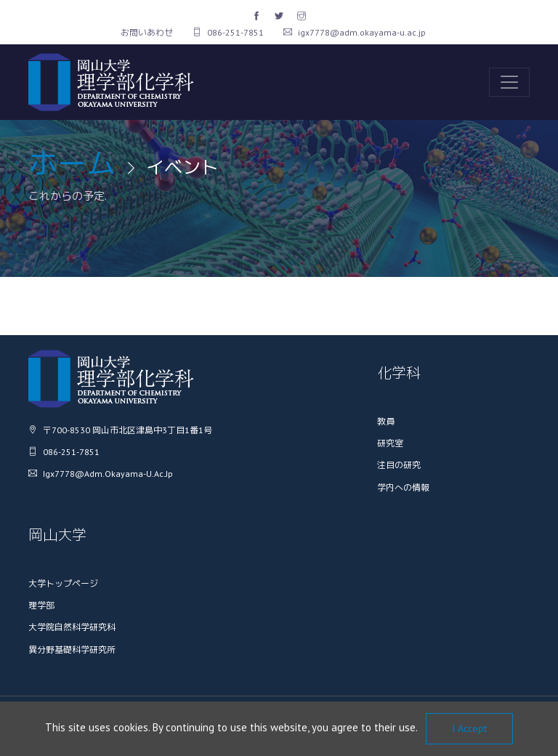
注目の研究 (399, 465)
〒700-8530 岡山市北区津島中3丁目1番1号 (120, 430)
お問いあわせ (147, 32)
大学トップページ (63, 583)
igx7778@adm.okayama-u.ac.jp (355, 32)
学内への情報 (403, 487)
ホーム (72, 163)
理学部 (41, 605)
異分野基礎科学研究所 (72, 650)
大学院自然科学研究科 (72, 627)
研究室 (390, 443)
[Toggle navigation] (509, 82)
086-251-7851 (228, 32)
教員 (386, 421)
